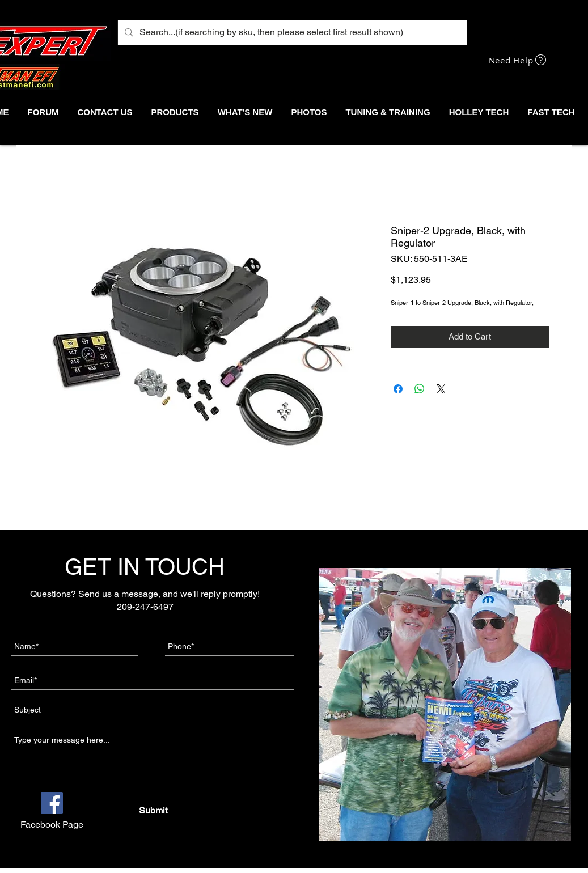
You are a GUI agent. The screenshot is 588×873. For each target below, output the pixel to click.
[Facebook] (52, 803)
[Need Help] (519, 60)
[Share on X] (441, 389)
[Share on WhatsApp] (420, 389)
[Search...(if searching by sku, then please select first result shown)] (291, 33)
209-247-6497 (145, 607)
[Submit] (153, 811)
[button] (175, 112)
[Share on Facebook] (398, 389)
